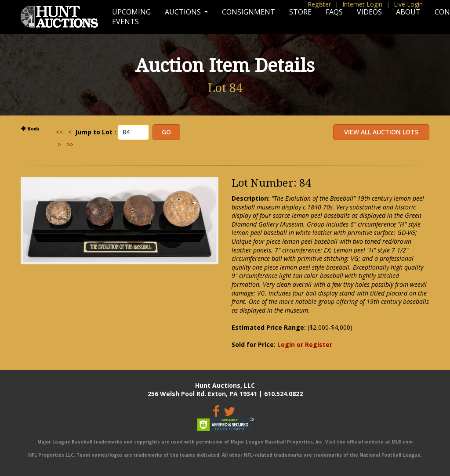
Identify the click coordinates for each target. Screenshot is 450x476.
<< (59, 132)
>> (70, 144)
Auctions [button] (184, 12)
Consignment (249, 12)
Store (300, 12)
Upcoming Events (131, 17)
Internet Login (362, 4)
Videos (369, 12)
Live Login (408, 4)
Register (319, 4)
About (408, 12)
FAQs (334, 12)
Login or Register (305, 344)
